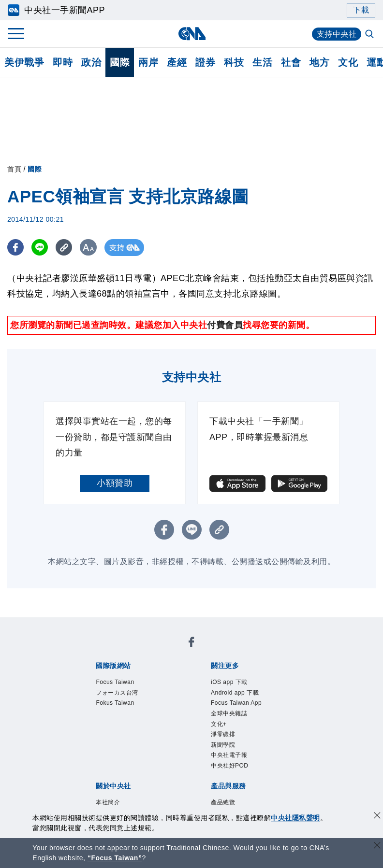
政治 (91, 62)
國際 (120, 62)
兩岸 (148, 62)
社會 (291, 62)
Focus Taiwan (115, 682)
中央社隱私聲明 (295, 818)
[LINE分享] (40, 248)
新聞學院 (223, 745)
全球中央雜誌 (229, 713)
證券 (205, 62)
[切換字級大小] (90, 248)
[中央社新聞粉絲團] (191, 644)
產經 (177, 62)
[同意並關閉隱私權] (377, 817)
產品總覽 (223, 802)
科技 (234, 62)
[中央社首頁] (192, 34)
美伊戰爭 (24, 62)
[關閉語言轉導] (377, 847)
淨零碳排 (223, 734)
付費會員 (225, 325)
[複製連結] (65, 248)
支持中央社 (337, 34)
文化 (348, 62)
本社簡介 (108, 802)
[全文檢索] (370, 35)
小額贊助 (115, 483)
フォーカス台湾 (117, 693)
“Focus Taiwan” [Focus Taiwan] (115, 858)
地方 (319, 62)
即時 (63, 62)
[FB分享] (16, 248)
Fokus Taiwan (115, 703)
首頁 (14, 169)
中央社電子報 (229, 755)
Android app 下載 (235, 693)
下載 (361, 10)
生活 (262, 62)
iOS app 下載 (229, 682)
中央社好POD (230, 766)
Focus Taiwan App (236, 703)
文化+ (219, 724)
